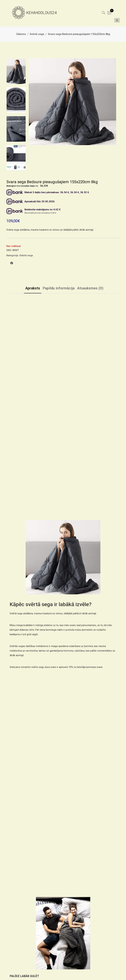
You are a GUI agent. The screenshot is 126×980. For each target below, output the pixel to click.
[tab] (28, 289)
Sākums (21, 34)
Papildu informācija (58, 289)
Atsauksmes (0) (94, 289)
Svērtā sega (37, 34)
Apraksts (28, 289)
